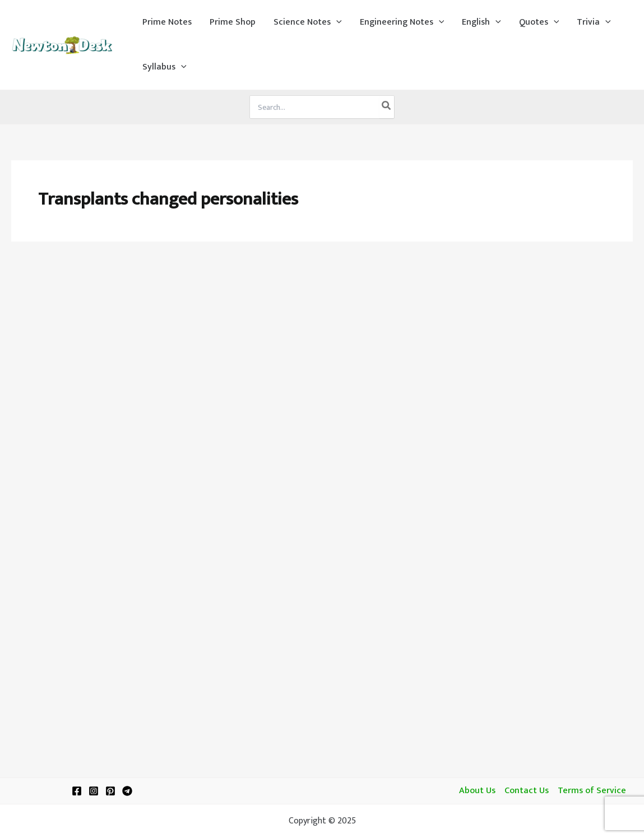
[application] (336, 22)
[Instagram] (94, 791)
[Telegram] (127, 791)
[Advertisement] (322, 337)
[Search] (387, 107)
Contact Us (527, 791)
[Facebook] (77, 791)
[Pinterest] (110, 791)
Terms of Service (592, 791)
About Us (477, 791)
